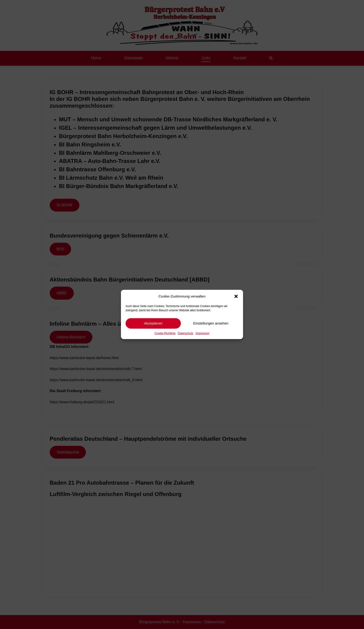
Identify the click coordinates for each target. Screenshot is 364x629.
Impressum (203, 333)
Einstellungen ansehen (211, 323)
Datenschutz (186, 333)
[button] (236, 296)
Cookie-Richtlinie (165, 333)
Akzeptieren (153, 323)
